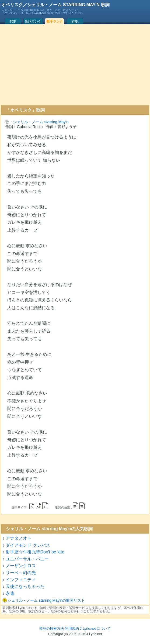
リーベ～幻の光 (21, 573)
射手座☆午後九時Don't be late (35, 552)
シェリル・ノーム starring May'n (41, 122)
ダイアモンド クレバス (28, 545)
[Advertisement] (75, 65)
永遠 (10, 593)
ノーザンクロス (21, 566)
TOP (13, 22)
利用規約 (72, 628)
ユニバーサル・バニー (27, 559)
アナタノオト (19, 538)
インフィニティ (21, 580)
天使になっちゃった (25, 586)
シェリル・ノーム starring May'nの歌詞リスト (46, 600)
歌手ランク (55, 22)
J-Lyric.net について (95, 628)
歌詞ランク (33, 22)
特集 (75, 22)
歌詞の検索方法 (52, 628)
